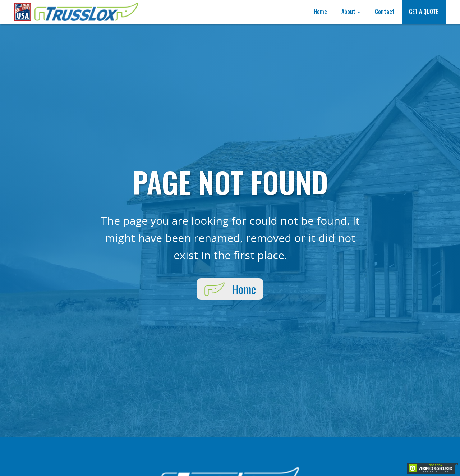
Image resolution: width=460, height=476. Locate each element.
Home (320, 12)
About (348, 12)
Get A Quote (424, 12)
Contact (385, 12)
